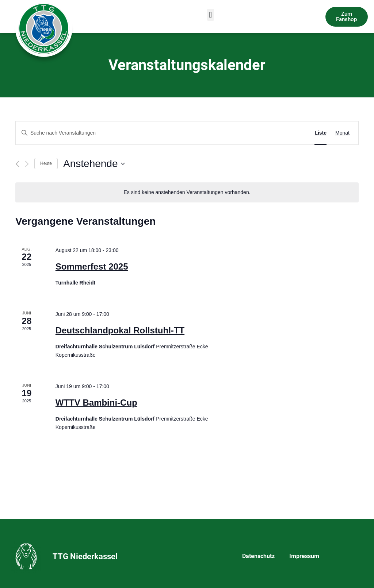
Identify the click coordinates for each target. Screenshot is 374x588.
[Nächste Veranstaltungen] (27, 164)
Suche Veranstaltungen (270, 133)
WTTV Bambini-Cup (96, 403)
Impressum (304, 556)
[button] (211, 15)
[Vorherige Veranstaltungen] (17, 164)
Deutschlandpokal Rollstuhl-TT (120, 330)
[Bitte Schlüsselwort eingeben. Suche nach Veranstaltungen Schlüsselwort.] (125, 133)
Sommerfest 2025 (92, 266)
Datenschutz (258, 556)
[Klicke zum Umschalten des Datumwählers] (94, 164)
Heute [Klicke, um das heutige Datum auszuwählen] (46, 163)
